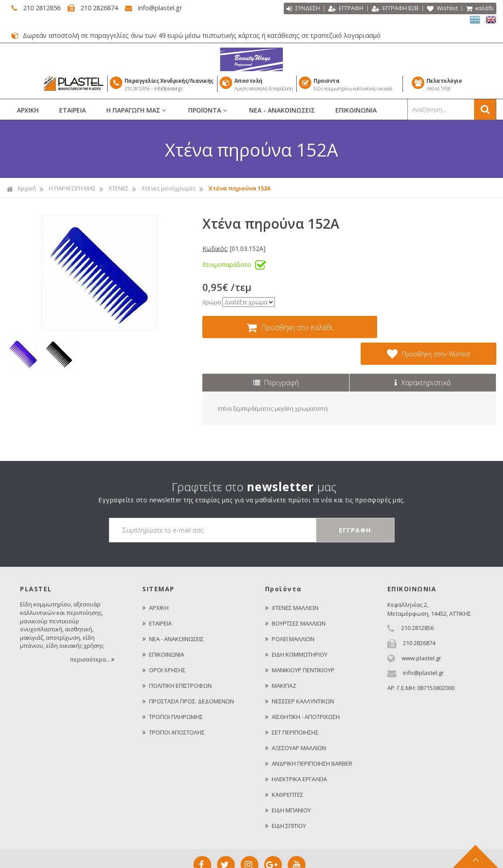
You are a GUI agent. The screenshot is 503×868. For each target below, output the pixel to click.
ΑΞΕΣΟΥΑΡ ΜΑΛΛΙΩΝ (296, 721)
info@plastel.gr (164, 8)
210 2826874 (101, 8)
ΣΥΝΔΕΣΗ (303, 9)
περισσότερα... (93, 633)
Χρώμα (212, 302)
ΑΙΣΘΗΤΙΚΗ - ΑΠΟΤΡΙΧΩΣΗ (302, 690)
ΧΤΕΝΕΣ (119, 188)
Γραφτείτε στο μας (254, 460)
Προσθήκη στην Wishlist (435, 327)
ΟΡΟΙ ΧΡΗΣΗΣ (164, 643)
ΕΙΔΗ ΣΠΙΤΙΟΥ (286, 799)
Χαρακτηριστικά (423, 356)
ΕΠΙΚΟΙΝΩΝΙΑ (356, 110)
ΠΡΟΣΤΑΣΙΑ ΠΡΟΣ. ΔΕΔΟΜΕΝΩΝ (188, 674)
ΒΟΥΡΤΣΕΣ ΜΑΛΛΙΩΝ (295, 597)
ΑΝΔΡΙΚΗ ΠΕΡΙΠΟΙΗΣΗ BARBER (309, 737)
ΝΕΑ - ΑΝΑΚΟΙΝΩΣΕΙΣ (282, 110)
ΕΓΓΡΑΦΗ (345, 9)
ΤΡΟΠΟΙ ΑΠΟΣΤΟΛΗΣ (173, 706)
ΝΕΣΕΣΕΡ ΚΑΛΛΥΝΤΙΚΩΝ (300, 674)
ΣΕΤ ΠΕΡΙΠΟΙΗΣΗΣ (292, 706)
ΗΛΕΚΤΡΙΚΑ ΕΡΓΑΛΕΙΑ (296, 752)
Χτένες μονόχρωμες (169, 188)
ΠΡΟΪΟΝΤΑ (208, 110)
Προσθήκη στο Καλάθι (285, 327)
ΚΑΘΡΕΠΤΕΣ (284, 768)
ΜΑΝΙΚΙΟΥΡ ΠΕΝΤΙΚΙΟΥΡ (300, 643)
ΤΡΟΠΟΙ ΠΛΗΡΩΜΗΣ (173, 690)
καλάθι (480, 9)
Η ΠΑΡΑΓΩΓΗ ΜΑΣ (137, 110)
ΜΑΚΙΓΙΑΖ (281, 659)
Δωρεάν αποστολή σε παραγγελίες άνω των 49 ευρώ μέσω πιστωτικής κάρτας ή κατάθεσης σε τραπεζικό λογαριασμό (199, 35)
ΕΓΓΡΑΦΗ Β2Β (395, 9)
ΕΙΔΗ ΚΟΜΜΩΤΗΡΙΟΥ (296, 628)
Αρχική (21, 188)
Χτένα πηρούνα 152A (240, 188)
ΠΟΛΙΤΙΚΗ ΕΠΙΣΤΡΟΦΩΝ (177, 659)
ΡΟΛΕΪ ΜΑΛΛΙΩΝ (290, 612)
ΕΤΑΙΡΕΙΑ (72, 110)
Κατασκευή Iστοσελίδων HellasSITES (302, 856)
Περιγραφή (276, 356)
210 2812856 (40, 8)
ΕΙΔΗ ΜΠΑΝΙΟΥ (288, 783)
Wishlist (442, 9)
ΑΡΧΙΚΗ (28, 110)
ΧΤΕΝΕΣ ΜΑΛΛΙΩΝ (292, 581)
